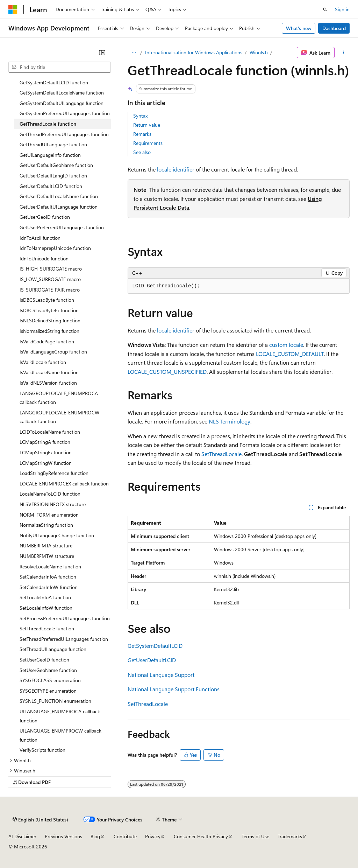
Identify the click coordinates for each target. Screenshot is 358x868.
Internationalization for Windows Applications (194, 52)
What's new (299, 28)
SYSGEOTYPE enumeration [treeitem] (48, 691)
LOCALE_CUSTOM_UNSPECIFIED (167, 372)
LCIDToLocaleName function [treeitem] (50, 432)
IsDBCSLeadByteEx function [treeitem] (49, 310)
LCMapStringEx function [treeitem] (46, 452)
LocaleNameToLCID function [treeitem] (50, 494)
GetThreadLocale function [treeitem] (48, 124)
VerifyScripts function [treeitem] (42, 750)
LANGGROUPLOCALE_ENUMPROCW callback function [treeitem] (59, 417)
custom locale (286, 345)
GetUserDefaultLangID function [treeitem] (53, 176)
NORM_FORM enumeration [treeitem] (49, 515)
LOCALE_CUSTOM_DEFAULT (290, 354)
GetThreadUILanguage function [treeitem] (53, 144)
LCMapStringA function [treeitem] (45, 442)
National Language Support (161, 675)
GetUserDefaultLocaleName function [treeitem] (59, 196)
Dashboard (334, 28)
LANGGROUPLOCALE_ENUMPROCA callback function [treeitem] (59, 398)
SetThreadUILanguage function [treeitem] (53, 649)
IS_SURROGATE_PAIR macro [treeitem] (50, 290)
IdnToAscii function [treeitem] (40, 238)
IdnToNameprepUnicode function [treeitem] (55, 248)
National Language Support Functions (174, 689)
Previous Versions (63, 836)
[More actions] (343, 52)
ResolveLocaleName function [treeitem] (50, 566)
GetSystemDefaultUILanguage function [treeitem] (62, 103)
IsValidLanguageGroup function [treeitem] (53, 352)
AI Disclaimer (22, 836)
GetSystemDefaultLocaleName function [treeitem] (62, 93)
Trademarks (290, 836)
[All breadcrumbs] (134, 52)
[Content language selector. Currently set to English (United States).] (40, 819)
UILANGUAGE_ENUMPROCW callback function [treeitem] (60, 735)
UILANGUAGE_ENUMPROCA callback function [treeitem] (60, 716)
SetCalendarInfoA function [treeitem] (48, 577)
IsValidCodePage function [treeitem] (47, 341)
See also (142, 152)
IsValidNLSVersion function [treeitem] (48, 383)
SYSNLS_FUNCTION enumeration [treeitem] (55, 701)
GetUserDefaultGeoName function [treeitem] (56, 165)
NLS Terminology (230, 421)
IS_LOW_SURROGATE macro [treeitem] (50, 279)
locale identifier (176, 169)
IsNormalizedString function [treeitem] (49, 331)
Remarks (142, 134)
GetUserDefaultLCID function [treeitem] (51, 186)
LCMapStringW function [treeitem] (46, 463)
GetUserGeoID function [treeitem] (45, 217)
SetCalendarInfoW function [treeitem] (49, 587)
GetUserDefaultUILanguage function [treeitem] (59, 207)
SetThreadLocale (221, 454)
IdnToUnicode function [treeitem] (44, 258)
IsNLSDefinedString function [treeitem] (50, 320)
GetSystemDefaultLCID (155, 646)
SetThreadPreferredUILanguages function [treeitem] (64, 639)
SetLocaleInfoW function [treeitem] (46, 608)
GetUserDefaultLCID (152, 660)
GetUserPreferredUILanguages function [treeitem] (62, 227)
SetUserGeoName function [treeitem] (48, 670)
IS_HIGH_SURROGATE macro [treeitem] (51, 269)
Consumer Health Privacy (201, 836)
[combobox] (60, 67)
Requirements (148, 143)
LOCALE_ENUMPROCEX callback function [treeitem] (64, 484)
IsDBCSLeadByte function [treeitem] (47, 300)
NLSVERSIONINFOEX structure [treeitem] (53, 504)
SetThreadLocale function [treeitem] (47, 628)
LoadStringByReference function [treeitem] (54, 473)
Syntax (140, 116)
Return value (147, 125)
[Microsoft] (13, 9)
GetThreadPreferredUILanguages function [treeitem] (64, 134)
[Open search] (325, 9)
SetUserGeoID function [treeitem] (44, 660)
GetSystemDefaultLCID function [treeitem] (54, 82)
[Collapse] (102, 52)
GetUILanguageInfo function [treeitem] (50, 155)
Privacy (153, 836)
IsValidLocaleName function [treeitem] (49, 372)
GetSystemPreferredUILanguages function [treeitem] (65, 113)
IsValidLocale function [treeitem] (43, 362)
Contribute (125, 836)
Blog (95, 836)
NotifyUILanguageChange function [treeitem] (57, 535)
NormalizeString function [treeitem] (46, 525)
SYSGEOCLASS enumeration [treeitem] (50, 680)
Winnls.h (259, 52)
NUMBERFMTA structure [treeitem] (46, 545)
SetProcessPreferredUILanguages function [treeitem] (65, 618)
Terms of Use (255, 836)
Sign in (342, 9)
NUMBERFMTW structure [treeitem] (47, 556)
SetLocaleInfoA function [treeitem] (45, 597)
